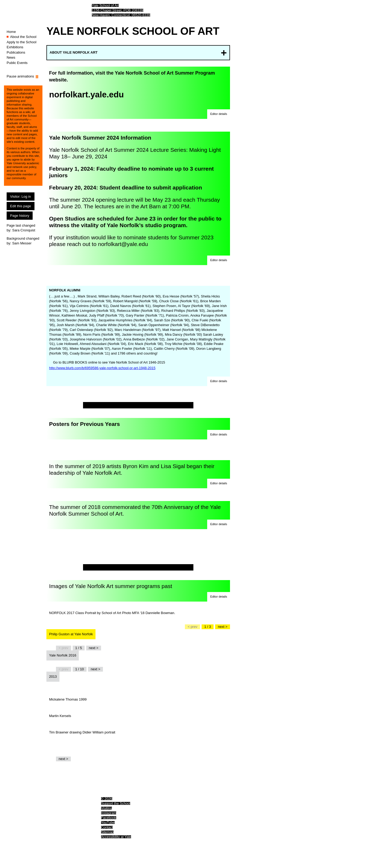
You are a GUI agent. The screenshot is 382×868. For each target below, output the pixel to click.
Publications (16, 52)
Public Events (17, 63)
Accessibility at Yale (116, 837)
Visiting (107, 808)
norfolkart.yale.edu (86, 94)
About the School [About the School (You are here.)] (23, 37)
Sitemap (107, 832)
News (11, 57)
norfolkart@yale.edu (123, 244)
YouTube (108, 822)
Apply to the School (21, 42)
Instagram (109, 813)
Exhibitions (15, 47)
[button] (219, 114)
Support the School (116, 803)
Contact (107, 827)
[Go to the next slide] (223, 627)
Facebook (109, 818)
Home (11, 32)
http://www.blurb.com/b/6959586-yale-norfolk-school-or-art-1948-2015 (102, 368)
